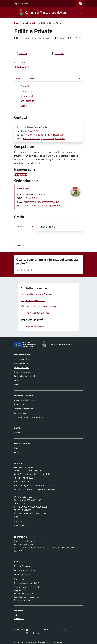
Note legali (19, 579)
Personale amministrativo (25, 376)
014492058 (33, 131)
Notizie (17, 433)
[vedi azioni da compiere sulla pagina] (58, 53)
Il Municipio (23, 189)
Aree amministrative (23, 359)
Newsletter (19, 619)
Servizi (45, 630)
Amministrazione (30, 23)
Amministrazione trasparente (27, 587)
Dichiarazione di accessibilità (27, 583)
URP (16, 517)
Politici (17, 380)
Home (17, 23)
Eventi (17, 452)
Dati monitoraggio (22, 630)
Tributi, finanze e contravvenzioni (29, 417)
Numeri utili (19, 526)
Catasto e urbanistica (23, 409)
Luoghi (17, 448)
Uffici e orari (19, 521)
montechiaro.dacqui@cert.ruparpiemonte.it (44, 138)
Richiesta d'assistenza (24, 600)
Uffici (44, 23)
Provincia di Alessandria (25, 570)
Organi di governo (22, 372)
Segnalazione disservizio (25, 594)
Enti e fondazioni (22, 368)
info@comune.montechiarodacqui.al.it (44, 135)
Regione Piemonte (21, 4)
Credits (64, 630)
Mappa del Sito (33, 633)
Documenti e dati (22, 363)
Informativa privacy (23, 575)
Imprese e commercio (24, 413)
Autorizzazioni (20, 404)
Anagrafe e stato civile (24, 400)
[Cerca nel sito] (79, 13)
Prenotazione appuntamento (27, 597)
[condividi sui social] (21, 53)
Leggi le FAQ (20, 590)
